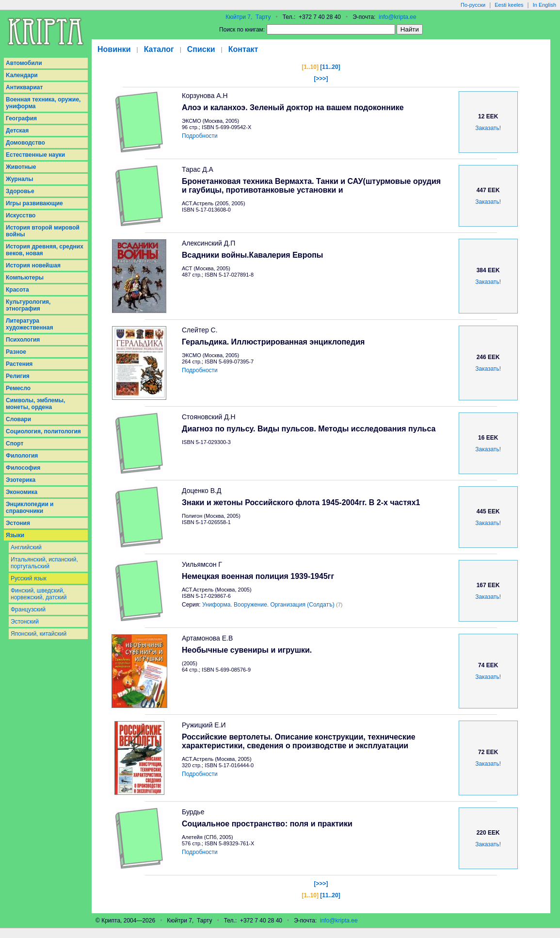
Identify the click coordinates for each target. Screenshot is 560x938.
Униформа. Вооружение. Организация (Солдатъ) (268, 605)
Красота (17, 290)
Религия (18, 376)
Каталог (159, 49)
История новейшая (33, 265)
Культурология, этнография (28, 305)
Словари (18, 419)
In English (544, 5)
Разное (16, 352)
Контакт (243, 49)
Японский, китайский (39, 634)
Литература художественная (29, 324)
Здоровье (20, 191)
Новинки (114, 49)
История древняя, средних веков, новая (45, 250)
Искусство (21, 215)
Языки (15, 535)
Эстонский (25, 622)
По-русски (473, 5)
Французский (28, 609)
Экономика (22, 492)
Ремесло (18, 388)
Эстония (18, 523)
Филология (22, 456)
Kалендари (22, 75)
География (21, 118)
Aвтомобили (24, 63)
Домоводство (25, 143)
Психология (23, 340)
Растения (19, 364)
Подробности (200, 136)
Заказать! (488, 128)
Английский (26, 547)
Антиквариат (24, 87)
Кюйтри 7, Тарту (248, 17)
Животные (21, 167)
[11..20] (330, 67)
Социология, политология (43, 431)
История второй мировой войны (43, 231)
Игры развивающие (34, 203)
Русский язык (29, 578)
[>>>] (321, 79)
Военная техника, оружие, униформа (43, 103)
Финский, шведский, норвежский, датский (39, 594)
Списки (201, 49)
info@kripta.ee (398, 17)
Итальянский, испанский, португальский (44, 563)
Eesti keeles (509, 5)
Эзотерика (21, 480)
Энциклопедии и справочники (30, 508)
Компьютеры (25, 278)
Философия (23, 468)
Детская (17, 131)
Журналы (19, 179)
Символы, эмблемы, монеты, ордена (35, 404)
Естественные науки (35, 155)
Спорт (15, 444)
